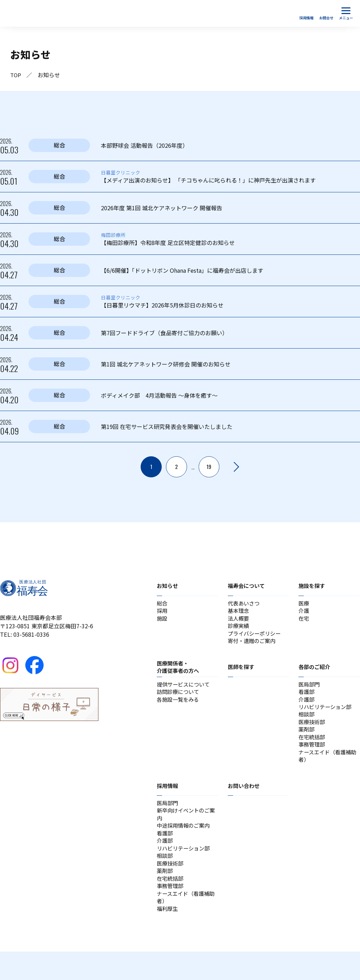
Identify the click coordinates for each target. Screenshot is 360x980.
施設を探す (313, 586)
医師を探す (242, 672)
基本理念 (239, 612)
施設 (162, 621)
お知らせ (168, 586)
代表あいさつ (245, 604)
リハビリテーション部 (327, 715)
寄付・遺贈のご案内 (253, 646)
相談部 (307, 724)
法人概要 (239, 621)
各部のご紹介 (315, 672)
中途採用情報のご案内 (185, 844)
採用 (162, 612)
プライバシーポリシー (256, 637)
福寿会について (247, 586)
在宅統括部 (313, 749)
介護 (304, 612)
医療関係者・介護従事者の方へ (179, 672)
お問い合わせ (245, 801)
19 (209, 467)
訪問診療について (179, 698)
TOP (16, 75)
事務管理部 (313, 757)
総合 (162, 604)
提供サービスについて (185, 690)
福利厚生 (168, 936)
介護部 (307, 707)
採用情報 (168, 801)
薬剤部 (307, 741)
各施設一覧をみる (179, 707)
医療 (304, 604)
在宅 (304, 621)
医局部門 (310, 690)
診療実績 (239, 629)
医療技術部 (313, 732)
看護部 (307, 698)
